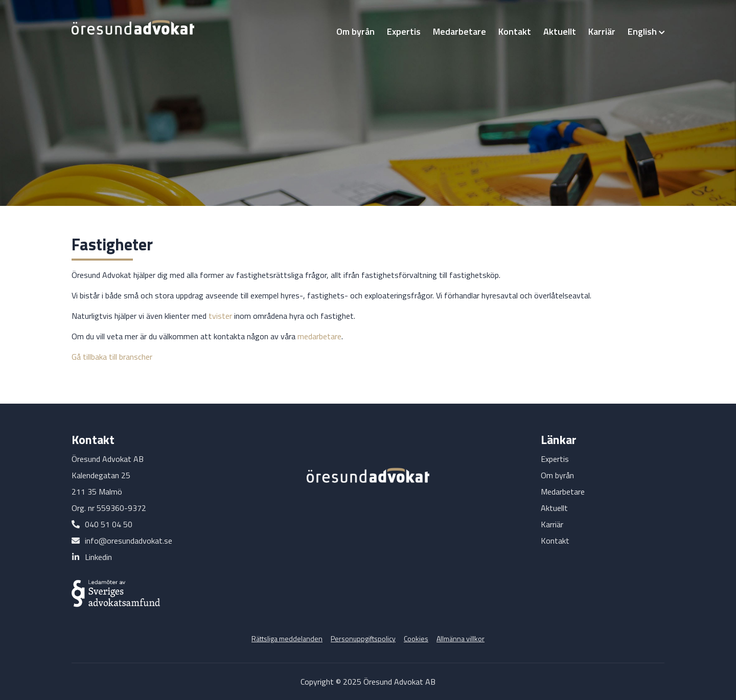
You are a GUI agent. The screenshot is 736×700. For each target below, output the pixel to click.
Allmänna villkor (461, 638)
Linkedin (98, 557)
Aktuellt (560, 31)
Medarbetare (459, 31)
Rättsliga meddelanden (287, 638)
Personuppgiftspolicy (363, 638)
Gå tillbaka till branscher (112, 357)
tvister (220, 316)
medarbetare (319, 336)
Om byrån (355, 31)
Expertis (404, 31)
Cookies (416, 638)
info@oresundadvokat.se (129, 541)
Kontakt (515, 31)
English (646, 31)
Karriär (602, 31)
